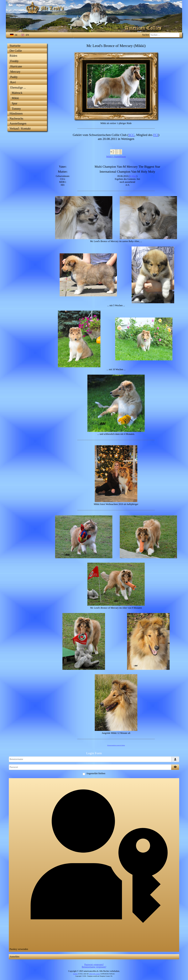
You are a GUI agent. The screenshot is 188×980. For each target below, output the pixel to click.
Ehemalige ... (18, 87)
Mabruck (17, 93)
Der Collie (16, 51)
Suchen (146, 35)
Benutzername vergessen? (94, 967)
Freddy (14, 61)
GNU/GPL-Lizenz (94, 974)
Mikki (15, 98)
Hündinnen (16, 113)
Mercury (15, 72)
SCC (132, 135)
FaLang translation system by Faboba (116, 745)
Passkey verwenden (94, 865)
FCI (156, 135)
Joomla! (75, 974)
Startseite (15, 46)
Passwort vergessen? (94, 965)
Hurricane (16, 66)
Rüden (13, 56)
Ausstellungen (18, 123)
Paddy (14, 77)
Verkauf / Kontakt (20, 128)
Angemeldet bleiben (96, 773)
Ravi (13, 82)
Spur (15, 103)
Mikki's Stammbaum (116, 157)
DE (14, 35)
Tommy (16, 109)
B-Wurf (133, 176)
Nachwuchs (16, 118)
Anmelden (14, 957)
